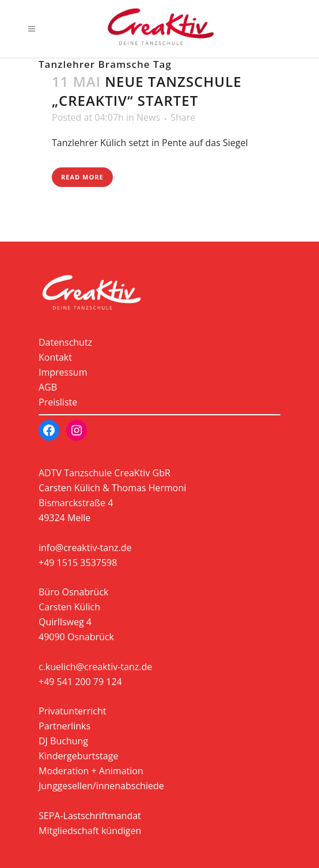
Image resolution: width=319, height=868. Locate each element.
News (148, 117)
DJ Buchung (63, 741)
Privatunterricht (72, 711)
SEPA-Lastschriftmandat (90, 816)
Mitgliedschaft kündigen (90, 831)
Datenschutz (65, 342)
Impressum (63, 372)
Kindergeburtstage (78, 756)
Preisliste (58, 402)
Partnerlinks (64, 726)
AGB (48, 387)
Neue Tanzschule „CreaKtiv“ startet (147, 91)
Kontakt (55, 357)
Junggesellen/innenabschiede (101, 786)
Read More (82, 177)
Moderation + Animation (91, 771)
